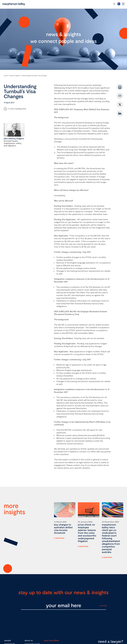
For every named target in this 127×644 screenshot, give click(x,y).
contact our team (102, 4)
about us (29, 640)
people (8, 640)
